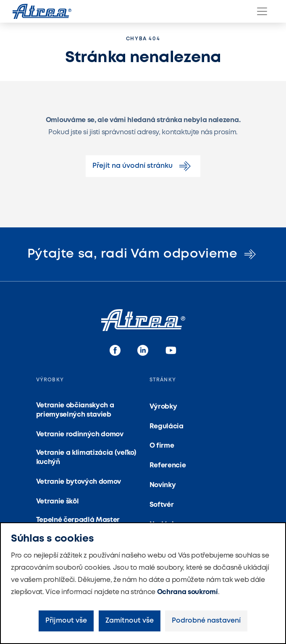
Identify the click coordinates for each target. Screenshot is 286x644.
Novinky (163, 485)
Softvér (162, 505)
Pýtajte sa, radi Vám (143, 254)
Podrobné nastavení (206, 621)
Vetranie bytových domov (79, 482)
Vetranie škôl (58, 502)
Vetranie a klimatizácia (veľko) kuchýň (86, 458)
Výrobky (163, 407)
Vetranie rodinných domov (80, 434)
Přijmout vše (66, 621)
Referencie (168, 465)
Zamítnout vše (130, 621)
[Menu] (262, 11)
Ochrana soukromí (188, 592)
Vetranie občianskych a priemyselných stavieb (75, 410)
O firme (162, 446)
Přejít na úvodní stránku (143, 166)
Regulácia (167, 426)
